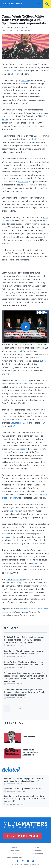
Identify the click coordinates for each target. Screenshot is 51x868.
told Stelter (33, 139)
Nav (37, 4)
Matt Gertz (21, 27)
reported (25, 80)
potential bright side (15, 579)
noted (22, 449)
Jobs (14, 854)
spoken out (37, 563)
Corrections (14, 851)
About (14, 847)
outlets (43, 361)
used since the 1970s (16, 70)
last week (22, 384)
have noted (23, 181)
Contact (37, 847)
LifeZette (15, 423)
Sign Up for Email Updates (23, 836)
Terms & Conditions (14, 857)
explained (14, 511)
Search (47, 4)
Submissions (37, 851)
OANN (26, 423)
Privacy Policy (37, 854)
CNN (13, 426)
